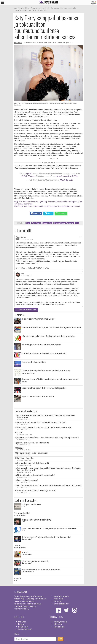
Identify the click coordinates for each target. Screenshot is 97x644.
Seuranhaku (21, 448)
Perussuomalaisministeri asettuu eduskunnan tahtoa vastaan (41, 570)
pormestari (18, 578)
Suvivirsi (20, 432)
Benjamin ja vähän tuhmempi (37, 520)
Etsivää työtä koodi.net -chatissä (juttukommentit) (33, 453)
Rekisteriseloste (59, 627)
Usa (28, 223)
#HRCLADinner (28, 176)
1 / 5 (80, 237)
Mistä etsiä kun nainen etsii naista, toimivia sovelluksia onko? (36, 475)
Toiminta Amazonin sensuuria (36, 561)
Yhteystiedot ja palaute (61, 596)
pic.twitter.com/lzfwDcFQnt (67, 176)
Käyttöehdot (58, 624)
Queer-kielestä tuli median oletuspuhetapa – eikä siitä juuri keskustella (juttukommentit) (44, 427)
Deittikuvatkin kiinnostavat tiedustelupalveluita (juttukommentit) (37, 490)
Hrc (77, 223)
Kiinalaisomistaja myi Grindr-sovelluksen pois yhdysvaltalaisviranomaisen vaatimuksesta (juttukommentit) (50, 485)
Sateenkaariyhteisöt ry (61, 604)
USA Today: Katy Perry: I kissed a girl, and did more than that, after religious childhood (47, 206)
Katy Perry (36, 223)
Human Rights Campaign (64, 223)
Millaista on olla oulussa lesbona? (28, 480)
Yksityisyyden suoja (60, 622)
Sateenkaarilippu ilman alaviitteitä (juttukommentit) (33, 463)
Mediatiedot (58, 601)
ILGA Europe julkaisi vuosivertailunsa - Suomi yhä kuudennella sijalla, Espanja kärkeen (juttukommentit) (48, 438)
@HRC (29, 174)
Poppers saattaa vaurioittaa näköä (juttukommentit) (33, 443)
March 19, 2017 (67, 180)
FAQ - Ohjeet (22, 622)
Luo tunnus (22, 624)
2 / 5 (80, 274)
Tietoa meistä (58, 599)
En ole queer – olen (32, 504)
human (23, 237)
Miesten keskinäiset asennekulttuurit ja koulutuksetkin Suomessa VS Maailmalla (42, 422)
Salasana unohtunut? (25, 629)
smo (22, 274)
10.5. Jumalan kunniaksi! (22, 513)
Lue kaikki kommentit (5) (26, 310)
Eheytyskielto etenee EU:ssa (26, 458)
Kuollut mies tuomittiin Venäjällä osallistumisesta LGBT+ (46, 537)
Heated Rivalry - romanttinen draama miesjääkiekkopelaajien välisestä (49, 528)
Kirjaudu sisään (23, 627)
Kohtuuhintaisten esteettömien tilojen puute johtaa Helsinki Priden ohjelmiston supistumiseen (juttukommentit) (46, 416)
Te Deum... (18, 546)
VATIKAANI (25, 552)
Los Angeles (47, 223)
